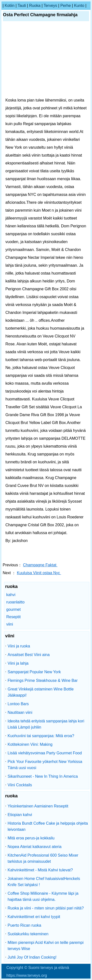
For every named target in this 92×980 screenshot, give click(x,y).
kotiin (10, 6)
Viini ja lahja (18, 663)
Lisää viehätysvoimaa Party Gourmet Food (45, 753)
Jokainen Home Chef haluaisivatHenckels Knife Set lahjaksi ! (44, 882)
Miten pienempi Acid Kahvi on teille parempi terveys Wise (46, 946)
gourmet (13, 609)
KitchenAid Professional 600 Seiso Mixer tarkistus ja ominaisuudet (43, 858)
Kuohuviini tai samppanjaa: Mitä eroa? (41, 736)
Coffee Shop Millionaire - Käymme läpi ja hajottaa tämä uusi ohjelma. (43, 896)
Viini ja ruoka (19, 646)
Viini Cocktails (20, 785)
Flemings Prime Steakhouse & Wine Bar (43, 680)
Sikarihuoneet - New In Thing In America (43, 776)
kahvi (11, 595)
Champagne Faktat (40, 565)
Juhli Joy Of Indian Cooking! (32, 957)
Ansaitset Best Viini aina (29, 655)
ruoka (35, 6)
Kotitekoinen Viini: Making (30, 744)
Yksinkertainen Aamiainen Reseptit (38, 806)
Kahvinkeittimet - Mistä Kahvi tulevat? (40, 870)
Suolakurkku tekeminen (28, 934)
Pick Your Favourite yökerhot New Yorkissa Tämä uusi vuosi (45, 765)
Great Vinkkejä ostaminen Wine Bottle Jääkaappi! (41, 692)
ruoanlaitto (15, 602)
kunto (79, 6)
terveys (50, 6)
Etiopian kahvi (20, 815)
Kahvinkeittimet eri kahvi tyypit (34, 917)
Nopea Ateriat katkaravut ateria (35, 847)
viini (10, 624)
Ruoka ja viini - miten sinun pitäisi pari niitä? (46, 908)
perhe (66, 6)
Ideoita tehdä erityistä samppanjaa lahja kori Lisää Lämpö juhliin (46, 724)
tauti (22, 6)
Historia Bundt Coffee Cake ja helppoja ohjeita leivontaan (48, 826)
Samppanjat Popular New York (34, 672)
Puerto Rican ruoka (24, 925)
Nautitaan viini (20, 712)
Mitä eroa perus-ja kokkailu (31, 838)
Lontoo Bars (18, 704)
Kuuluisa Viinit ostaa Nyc (39, 573)
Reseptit (13, 617)
